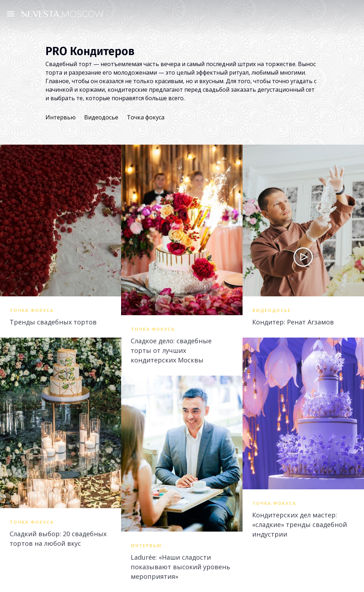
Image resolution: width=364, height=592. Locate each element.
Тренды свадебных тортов (53, 322)
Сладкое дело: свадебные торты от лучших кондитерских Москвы (171, 350)
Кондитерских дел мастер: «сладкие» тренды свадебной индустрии (300, 524)
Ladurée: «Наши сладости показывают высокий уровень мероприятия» (180, 567)
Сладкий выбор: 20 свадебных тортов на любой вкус (58, 539)
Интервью (61, 117)
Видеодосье (101, 117)
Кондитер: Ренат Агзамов (293, 322)
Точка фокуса (146, 117)
